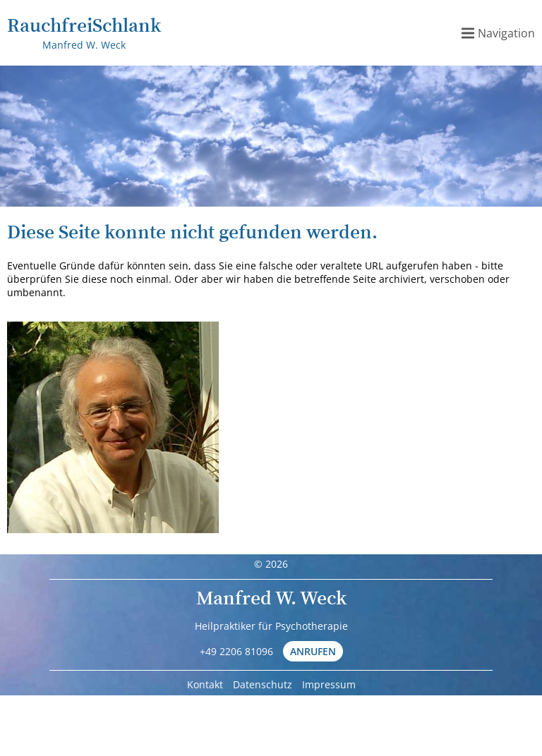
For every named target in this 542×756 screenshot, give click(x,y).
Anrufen (313, 651)
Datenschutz (263, 684)
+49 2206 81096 (236, 651)
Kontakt (205, 684)
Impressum (329, 684)
